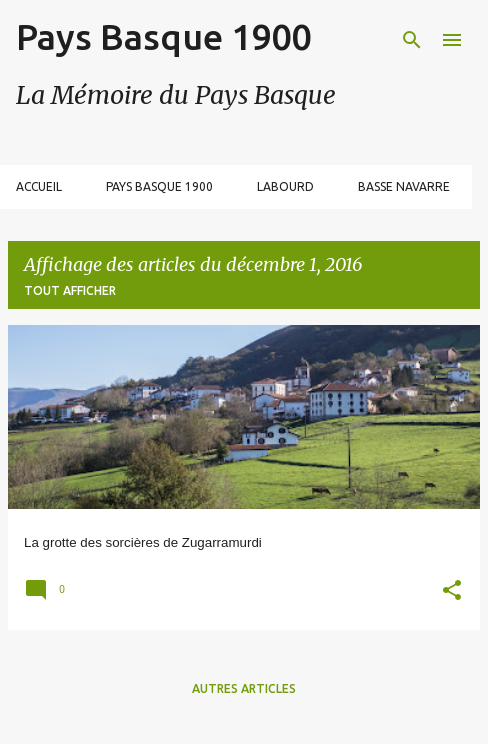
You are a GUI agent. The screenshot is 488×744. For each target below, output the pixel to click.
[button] (452, 592)
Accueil (39, 186)
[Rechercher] (412, 40)
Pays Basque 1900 (163, 36)
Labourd (285, 186)
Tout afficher (70, 290)
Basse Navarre (404, 186)
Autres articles (244, 688)
